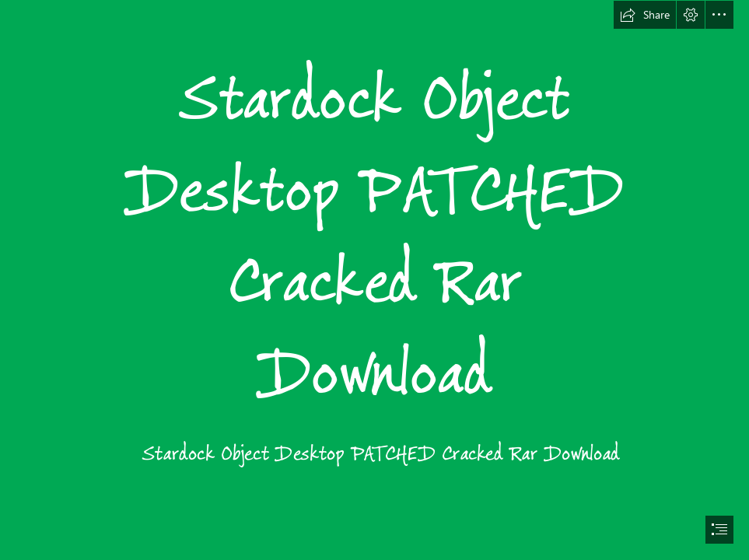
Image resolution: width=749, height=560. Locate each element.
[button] (645, 15)
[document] (374, 280)
